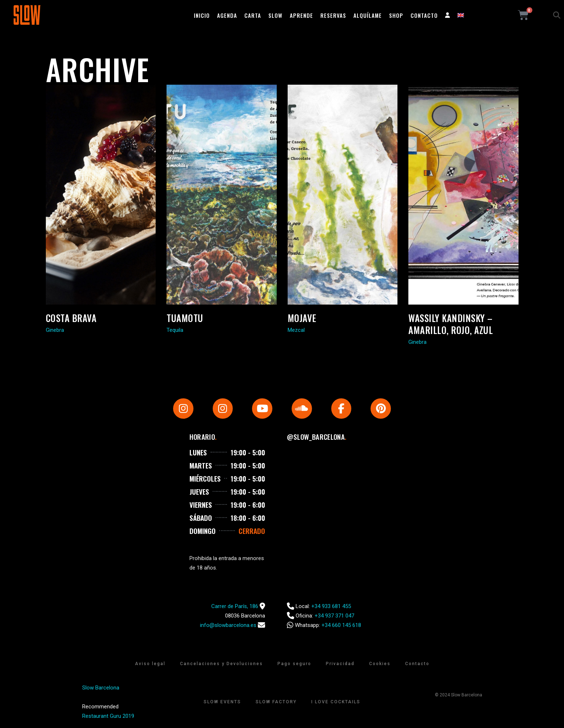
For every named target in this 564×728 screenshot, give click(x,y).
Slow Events (222, 702)
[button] (557, 15)
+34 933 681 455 (331, 606)
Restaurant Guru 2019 (108, 716)
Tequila (175, 330)
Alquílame (368, 15)
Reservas (333, 15)
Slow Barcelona (101, 688)
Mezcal (296, 330)
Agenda (227, 15)
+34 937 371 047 (334, 616)
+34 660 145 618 (341, 625)
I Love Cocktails (336, 702)
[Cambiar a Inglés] (461, 15)
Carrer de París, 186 (235, 606)
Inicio (202, 15)
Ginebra (55, 330)
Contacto (424, 15)
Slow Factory (276, 702)
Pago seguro (294, 664)
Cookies (380, 664)
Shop (396, 15)
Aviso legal (150, 664)
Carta (253, 15)
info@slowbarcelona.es (228, 625)
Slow (275, 15)
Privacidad (340, 664)
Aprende (301, 15)
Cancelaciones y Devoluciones (221, 664)
